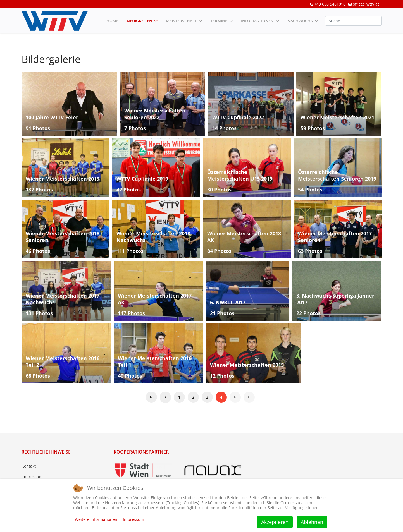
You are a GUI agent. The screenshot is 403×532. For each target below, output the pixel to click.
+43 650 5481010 (330, 4)
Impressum (32, 477)
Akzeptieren (275, 522)
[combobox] (353, 21)
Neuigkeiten (139, 21)
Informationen (257, 21)
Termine (219, 21)
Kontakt (29, 466)
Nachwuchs (300, 21)
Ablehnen (312, 522)
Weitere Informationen (96, 519)
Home (112, 21)
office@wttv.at (366, 4)
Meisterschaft (181, 21)
